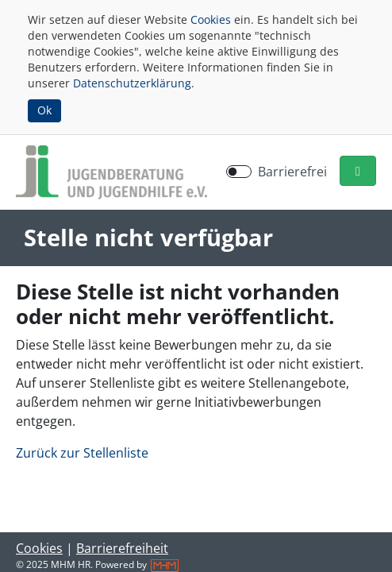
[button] (358, 171)
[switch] (239, 172)
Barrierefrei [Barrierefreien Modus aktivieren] (292, 172)
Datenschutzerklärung (132, 83)
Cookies (211, 19)
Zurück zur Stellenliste (82, 453)
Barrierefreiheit (122, 548)
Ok (44, 110)
